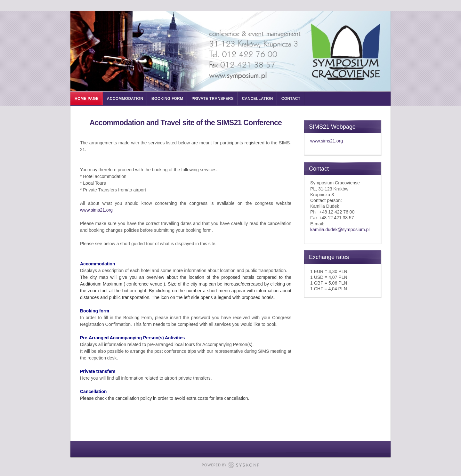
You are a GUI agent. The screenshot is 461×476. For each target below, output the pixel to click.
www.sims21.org (96, 210)
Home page (87, 99)
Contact (291, 99)
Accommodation (125, 99)
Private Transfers (212, 99)
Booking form (167, 99)
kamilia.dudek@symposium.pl (340, 230)
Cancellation (258, 99)
